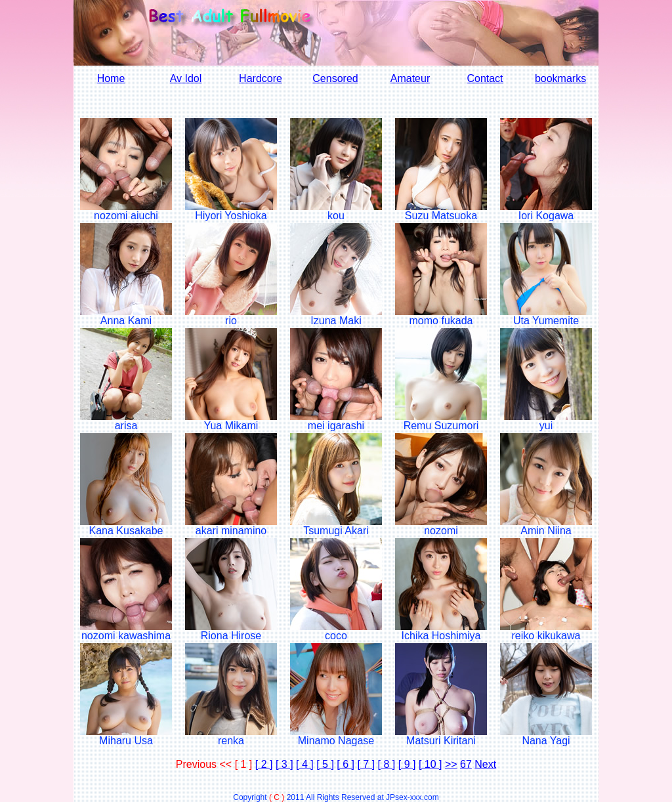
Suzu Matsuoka (441, 216)
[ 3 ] (284, 764)
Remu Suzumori (441, 426)
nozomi (441, 531)
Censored (335, 78)
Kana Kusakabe (126, 531)
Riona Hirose (231, 636)
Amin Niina (546, 531)
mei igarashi (336, 426)
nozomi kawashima (126, 636)
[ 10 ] (430, 764)
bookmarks (560, 78)
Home (111, 78)
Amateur (410, 78)
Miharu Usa (126, 741)
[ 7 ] (366, 764)
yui (546, 426)
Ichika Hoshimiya (441, 636)
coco (336, 636)
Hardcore (261, 78)
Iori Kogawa (546, 216)
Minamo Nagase (336, 741)
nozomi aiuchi (126, 216)
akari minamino (231, 531)
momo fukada (441, 321)
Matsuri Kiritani (441, 741)
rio (231, 321)
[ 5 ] (325, 764)
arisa (126, 426)
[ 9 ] (407, 764)
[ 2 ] (264, 764)
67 (466, 764)
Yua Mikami (231, 426)
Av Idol (186, 78)
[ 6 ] (346, 764)
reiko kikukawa (546, 636)
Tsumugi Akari (336, 531)
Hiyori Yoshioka (231, 216)
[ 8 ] (387, 764)
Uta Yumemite (546, 321)
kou (336, 216)
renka (231, 741)
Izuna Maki (336, 321)
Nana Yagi (546, 741)
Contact (485, 78)
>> (451, 764)
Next (485, 764)
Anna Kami (126, 321)
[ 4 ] (305, 764)
